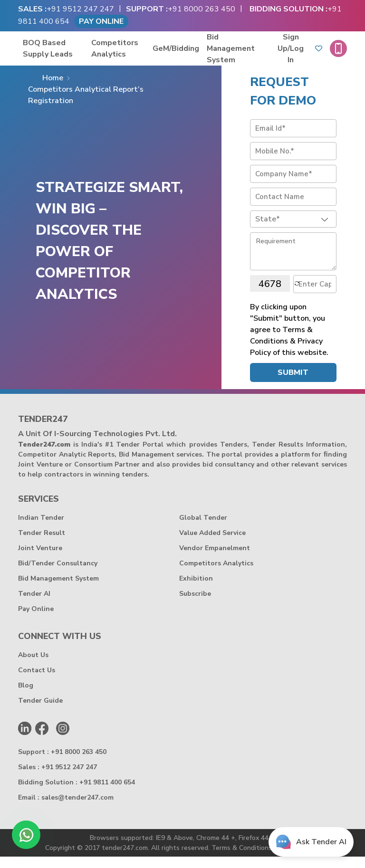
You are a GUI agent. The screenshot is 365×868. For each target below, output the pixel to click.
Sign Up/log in (298, 54)
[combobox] (293, 230)
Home (53, 89)
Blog (26, 697)
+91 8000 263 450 (202, 9)
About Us (33, 666)
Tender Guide (40, 712)
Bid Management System (253, 54)
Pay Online (101, 21)
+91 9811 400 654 (107, 794)
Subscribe (195, 605)
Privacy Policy (298, 859)
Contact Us (37, 682)
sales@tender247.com (77, 809)
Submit (293, 384)
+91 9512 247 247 (80, 9)
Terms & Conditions (242, 859)
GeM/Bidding (198, 54)
